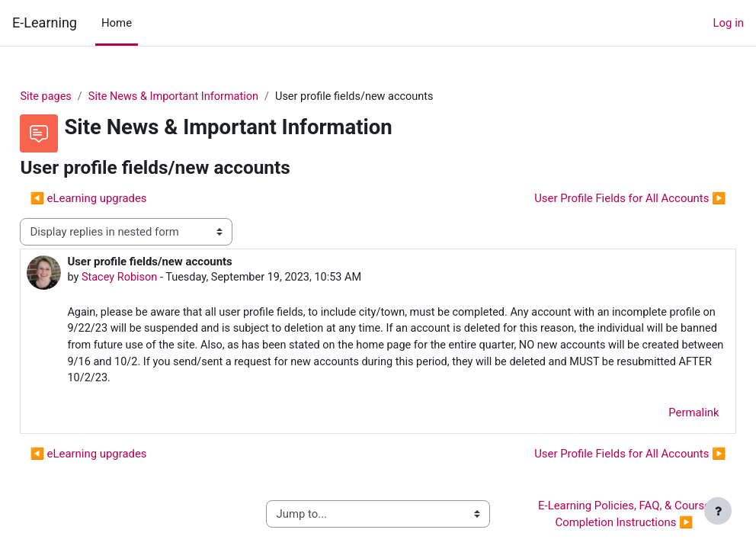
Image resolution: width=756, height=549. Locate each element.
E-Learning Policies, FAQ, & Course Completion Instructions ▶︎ (603, 518)
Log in (729, 23)
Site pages (80, 97)
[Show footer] (718, 511)
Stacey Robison (155, 278)
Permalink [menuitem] (660, 416)
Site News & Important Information (211, 97)
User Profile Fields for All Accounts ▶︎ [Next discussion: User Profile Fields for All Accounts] (596, 199)
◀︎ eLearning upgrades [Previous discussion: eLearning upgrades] (122, 199)
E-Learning (45, 22)
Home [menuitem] (117, 23)
